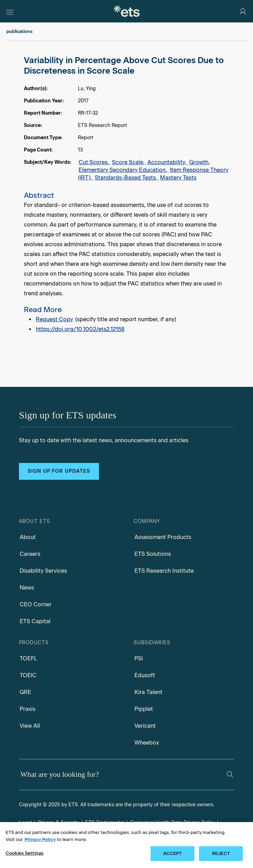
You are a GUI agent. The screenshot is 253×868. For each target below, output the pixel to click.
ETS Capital (35, 621)
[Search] (230, 774)
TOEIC (28, 675)
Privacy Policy (40, 839)
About (28, 537)
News (27, 588)
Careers (30, 554)
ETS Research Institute (164, 571)
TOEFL (28, 658)
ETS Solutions (153, 554)
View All (30, 726)
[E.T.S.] (127, 11)
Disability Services (43, 571)
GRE (25, 692)
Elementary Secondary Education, (124, 170)
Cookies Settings (25, 853)
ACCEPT (173, 853)
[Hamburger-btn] (10, 11)
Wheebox (147, 743)
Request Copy (54, 319)
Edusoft (145, 675)
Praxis (28, 709)
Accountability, (168, 162)
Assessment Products (163, 537)
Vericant (145, 726)
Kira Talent (148, 692)
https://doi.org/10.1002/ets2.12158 (80, 329)
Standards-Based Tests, (127, 178)
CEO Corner (36, 604)
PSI (139, 658)
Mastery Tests (178, 178)
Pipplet (144, 709)
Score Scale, (129, 162)
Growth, (199, 162)
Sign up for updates (59, 471)
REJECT (221, 853)
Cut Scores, (95, 162)
